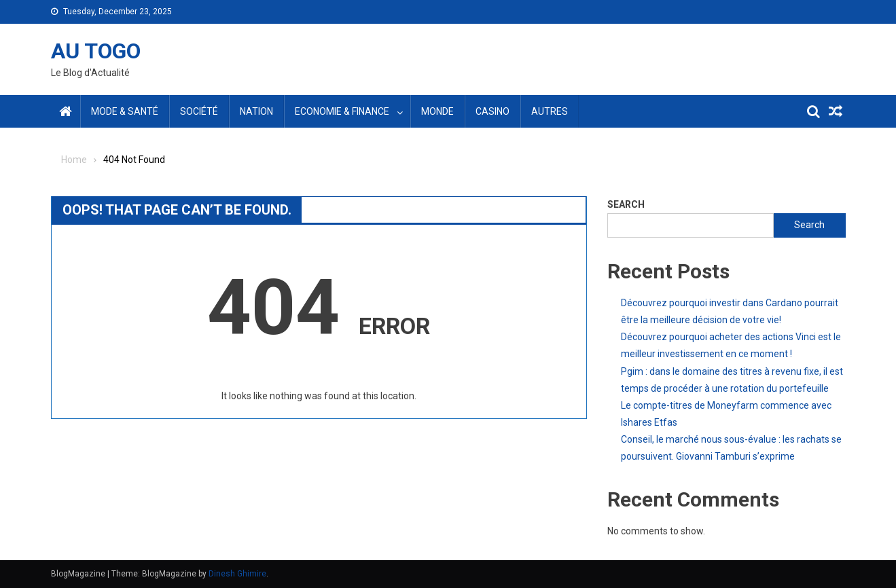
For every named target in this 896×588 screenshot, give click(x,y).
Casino (492, 111)
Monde (437, 111)
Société (199, 111)
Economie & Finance (342, 111)
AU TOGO (96, 51)
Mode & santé (125, 111)
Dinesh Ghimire (237, 574)
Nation (256, 111)
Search (626, 204)
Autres (550, 111)
